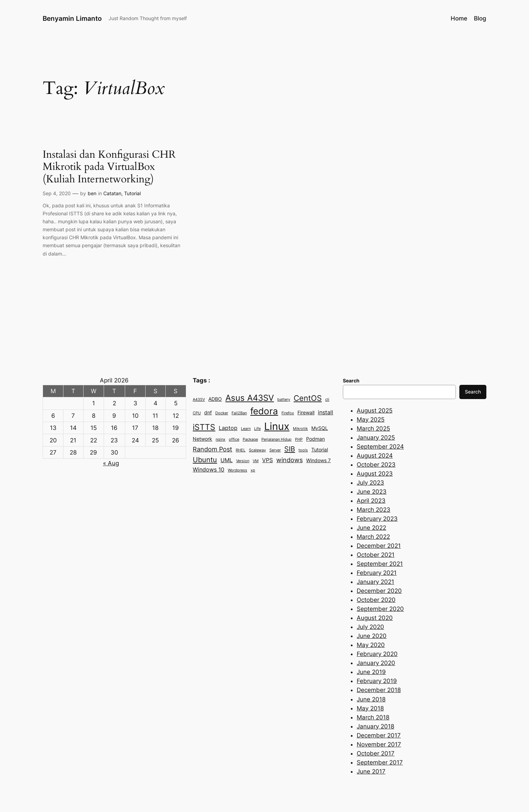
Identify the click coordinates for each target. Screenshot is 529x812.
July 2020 (370, 627)
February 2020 (377, 654)
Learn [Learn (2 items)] (246, 429)
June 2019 (371, 672)
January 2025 (376, 438)
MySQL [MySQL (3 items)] (320, 428)
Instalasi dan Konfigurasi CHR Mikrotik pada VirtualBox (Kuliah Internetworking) (109, 167)
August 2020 (375, 618)
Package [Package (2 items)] (250, 439)
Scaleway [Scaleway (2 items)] (257, 450)
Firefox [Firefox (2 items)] (288, 413)
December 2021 (379, 546)
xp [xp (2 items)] (253, 470)
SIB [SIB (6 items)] (290, 449)
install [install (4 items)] (326, 412)
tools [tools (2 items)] (303, 450)
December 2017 (379, 735)
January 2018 (375, 726)
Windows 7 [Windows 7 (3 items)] (318, 460)
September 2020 (380, 609)
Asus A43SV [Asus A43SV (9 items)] (250, 398)
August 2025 (375, 411)
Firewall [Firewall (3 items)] (306, 413)
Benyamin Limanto (72, 18)
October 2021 (376, 555)
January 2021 (375, 582)
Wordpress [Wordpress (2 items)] (237, 470)
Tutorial (132, 193)
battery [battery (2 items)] (284, 400)
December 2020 (379, 591)
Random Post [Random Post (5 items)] (213, 449)
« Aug (111, 463)
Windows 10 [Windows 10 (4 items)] (209, 469)
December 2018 (379, 690)
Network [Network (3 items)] (202, 439)
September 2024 (380, 447)
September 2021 (380, 564)
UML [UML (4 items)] (227, 460)
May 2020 (371, 645)
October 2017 (376, 753)
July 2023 (370, 483)
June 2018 (371, 699)
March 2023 (374, 510)
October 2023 (376, 465)
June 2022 (371, 528)
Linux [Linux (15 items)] (277, 426)
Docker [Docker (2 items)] (222, 413)
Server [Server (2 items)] (275, 450)
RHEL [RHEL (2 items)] (241, 450)
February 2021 (377, 573)
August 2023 (375, 474)
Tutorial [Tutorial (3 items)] (320, 450)
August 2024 (375, 456)
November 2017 (379, 744)
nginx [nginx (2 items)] (220, 439)
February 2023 (377, 519)
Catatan (112, 193)
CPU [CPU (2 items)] (197, 413)
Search (473, 392)
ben (92, 193)
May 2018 (370, 708)
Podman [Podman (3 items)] (315, 439)
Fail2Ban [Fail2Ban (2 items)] (239, 413)
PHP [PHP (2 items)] (299, 439)
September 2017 (380, 762)
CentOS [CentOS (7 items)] (308, 398)
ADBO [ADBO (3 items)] (215, 399)
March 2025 (373, 429)
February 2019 (377, 681)
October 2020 (376, 600)
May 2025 (371, 420)
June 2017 (371, 771)
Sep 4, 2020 (57, 193)
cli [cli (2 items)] (327, 400)
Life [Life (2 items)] (257, 429)
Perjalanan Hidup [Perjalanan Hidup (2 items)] (276, 439)
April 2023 (371, 501)
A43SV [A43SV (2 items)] (199, 400)
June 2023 (372, 492)
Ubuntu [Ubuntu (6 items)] (205, 460)
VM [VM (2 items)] (256, 461)
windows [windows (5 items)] (289, 460)
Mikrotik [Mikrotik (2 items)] (300, 429)
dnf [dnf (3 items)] (208, 413)
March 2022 (373, 537)
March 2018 (373, 717)
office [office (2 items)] (234, 439)
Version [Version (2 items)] (243, 461)
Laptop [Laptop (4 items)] (228, 428)
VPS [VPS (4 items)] (267, 460)
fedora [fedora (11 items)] (264, 411)
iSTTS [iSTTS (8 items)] (204, 427)
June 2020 (372, 636)
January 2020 (376, 663)
